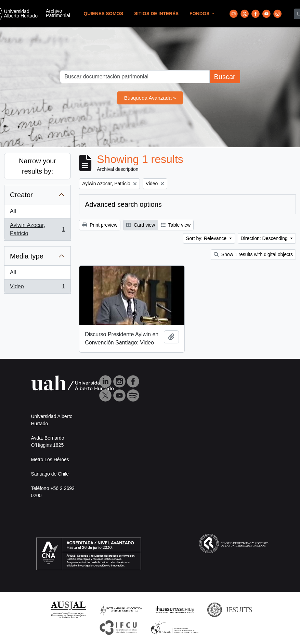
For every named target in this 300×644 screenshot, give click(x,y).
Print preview (100, 225)
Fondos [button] (200, 14)
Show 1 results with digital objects (253, 254)
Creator (21, 195)
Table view (176, 225)
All (13, 211)
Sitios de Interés (156, 14)
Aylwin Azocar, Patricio (37, 229)
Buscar (224, 77)
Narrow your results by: (37, 166)
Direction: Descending (265, 238)
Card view (141, 225)
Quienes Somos (104, 14)
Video (37, 288)
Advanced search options (123, 204)
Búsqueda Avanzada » (150, 98)
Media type (27, 256)
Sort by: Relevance (207, 238)
